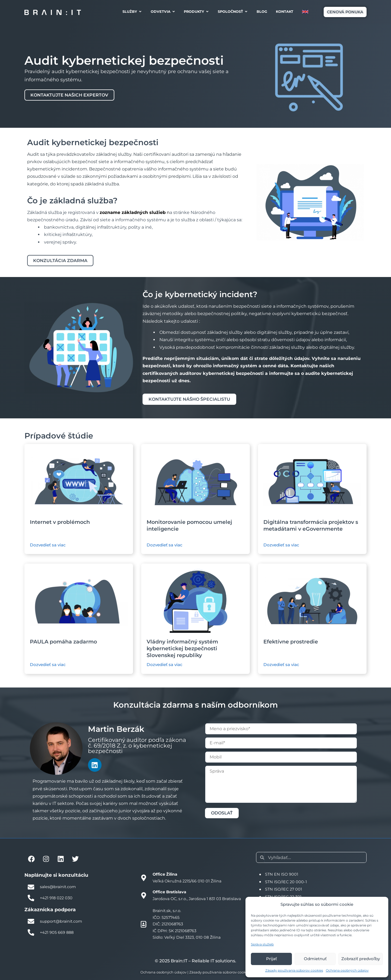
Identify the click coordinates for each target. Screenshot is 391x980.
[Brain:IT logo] (53, 12)
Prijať (272, 959)
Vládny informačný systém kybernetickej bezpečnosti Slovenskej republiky (182, 648)
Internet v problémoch (60, 522)
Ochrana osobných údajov (347, 970)
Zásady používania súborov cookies (294, 970)
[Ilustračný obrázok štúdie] (79, 481)
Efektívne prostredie (291, 642)
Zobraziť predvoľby (361, 959)
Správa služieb (262, 944)
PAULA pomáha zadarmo (63, 642)
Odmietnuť (315, 959)
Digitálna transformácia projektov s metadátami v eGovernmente (311, 525)
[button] (345, 12)
